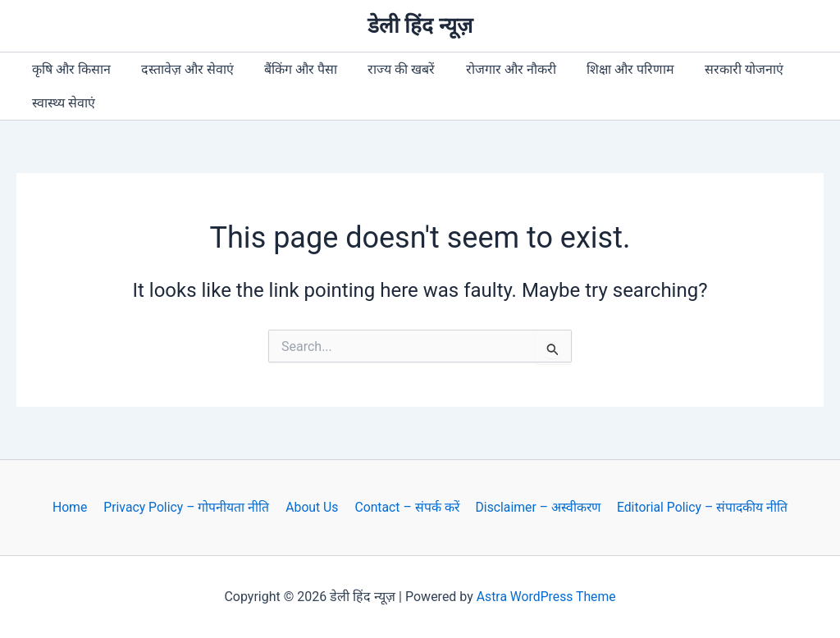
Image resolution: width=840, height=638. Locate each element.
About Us (311, 507)
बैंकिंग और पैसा (290, 69)
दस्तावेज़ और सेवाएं (181, 69)
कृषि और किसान (69, 69)
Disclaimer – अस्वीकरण (534, 507)
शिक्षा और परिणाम (607, 69)
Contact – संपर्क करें (404, 507)
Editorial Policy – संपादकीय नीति (698, 507)
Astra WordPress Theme (546, 597)
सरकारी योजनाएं (716, 69)
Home (73, 507)
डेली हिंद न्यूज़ (420, 25)
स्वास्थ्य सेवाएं (61, 103)
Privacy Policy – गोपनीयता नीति (188, 507)
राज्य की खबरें (386, 69)
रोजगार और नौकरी (491, 69)
